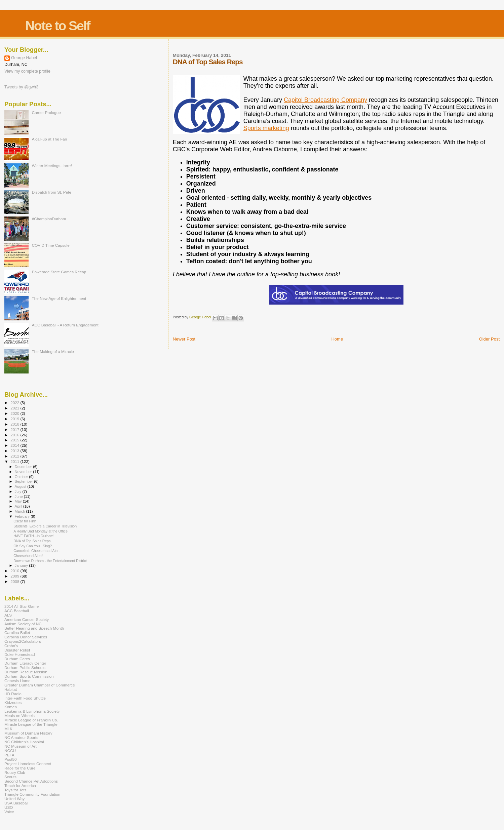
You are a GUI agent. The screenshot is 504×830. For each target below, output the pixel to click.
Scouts (10, 777)
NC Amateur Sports (21, 737)
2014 (15, 445)
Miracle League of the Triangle (31, 724)
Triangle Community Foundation (32, 794)
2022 (15, 403)
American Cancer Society (27, 619)
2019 (15, 419)
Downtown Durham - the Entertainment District (50, 561)
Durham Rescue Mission (26, 672)
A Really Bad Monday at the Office (41, 531)
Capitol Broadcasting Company (325, 100)
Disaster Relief (17, 650)
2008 (15, 581)
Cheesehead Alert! (28, 556)
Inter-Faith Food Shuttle (25, 698)
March (21, 511)
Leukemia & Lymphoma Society (32, 711)
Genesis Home (17, 681)
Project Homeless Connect (28, 764)
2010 (15, 571)
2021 (15, 408)
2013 (15, 451)
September (25, 481)
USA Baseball (16, 803)
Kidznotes (13, 702)
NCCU (10, 750)
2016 (15, 435)
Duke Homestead (20, 654)
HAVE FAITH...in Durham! (34, 536)
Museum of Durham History (28, 733)
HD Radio (13, 694)
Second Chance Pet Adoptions (31, 781)
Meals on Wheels (20, 716)
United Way (14, 799)
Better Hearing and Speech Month (34, 628)
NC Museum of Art (21, 746)
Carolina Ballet (17, 633)
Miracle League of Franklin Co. (31, 720)
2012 (15, 456)
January (22, 565)
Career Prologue (46, 112)
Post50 (10, 759)
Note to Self (58, 26)
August (21, 486)
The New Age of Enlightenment (59, 298)
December (24, 467)
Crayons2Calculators (23, 641)
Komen (11, 707)
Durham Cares (17, 659)
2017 (15, 429)
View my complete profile (27, 71)
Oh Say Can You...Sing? (33, 546)
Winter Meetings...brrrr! (52, 166)
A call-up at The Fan (50, 139)
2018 (15, 424)
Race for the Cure (20, 768)
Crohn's (11, 646)
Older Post (489, 339)
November (24, 472)
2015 (15, 440)
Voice (9, 812)
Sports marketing (266, 128)
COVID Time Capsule (51, 245)
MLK (8, 729)
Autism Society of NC (23, 624)
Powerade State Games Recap (59, 272)
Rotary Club (15, 772)
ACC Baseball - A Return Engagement (65, 325)
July (19, 491)
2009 (15, 576)
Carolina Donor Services (26, 637)
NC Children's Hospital (24, 742)
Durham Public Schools (25, 667)
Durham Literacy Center (25, 663)
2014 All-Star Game (22, 606)
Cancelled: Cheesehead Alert (36, 551)
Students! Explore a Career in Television (45, 526)
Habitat (11, 689)
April (19, 506)
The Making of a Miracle (53, 351)
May (19, 501)
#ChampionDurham (49, 219)
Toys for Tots (15, 790)
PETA (9, 755)
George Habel (24, 58)
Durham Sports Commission (29, 676)
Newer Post (184, 339)
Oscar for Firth (25, 521)
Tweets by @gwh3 (21, 87)
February (23, 516)
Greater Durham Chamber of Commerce (40, 685)
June (19, 497)
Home (337, 339)
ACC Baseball (17, 611)
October (22, 477)
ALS (8, 615)
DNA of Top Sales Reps (32, 541)
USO (9, 807)
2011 (15, 461)
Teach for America (20, 785)
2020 (15, 413)
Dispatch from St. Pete (52, 192)
